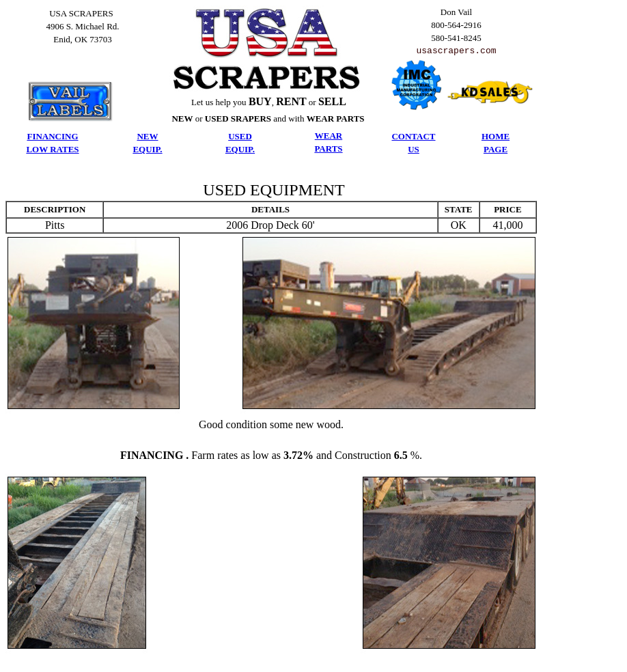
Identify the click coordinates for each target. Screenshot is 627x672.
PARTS (328, 149)
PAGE (496, 150)
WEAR (329, 136)
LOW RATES (52, 150)
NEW (147, 137)
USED (240, 137)
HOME (496, 137)
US (414, 150)
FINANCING (52, 137)
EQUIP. (147, 150)
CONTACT (413, 137)
